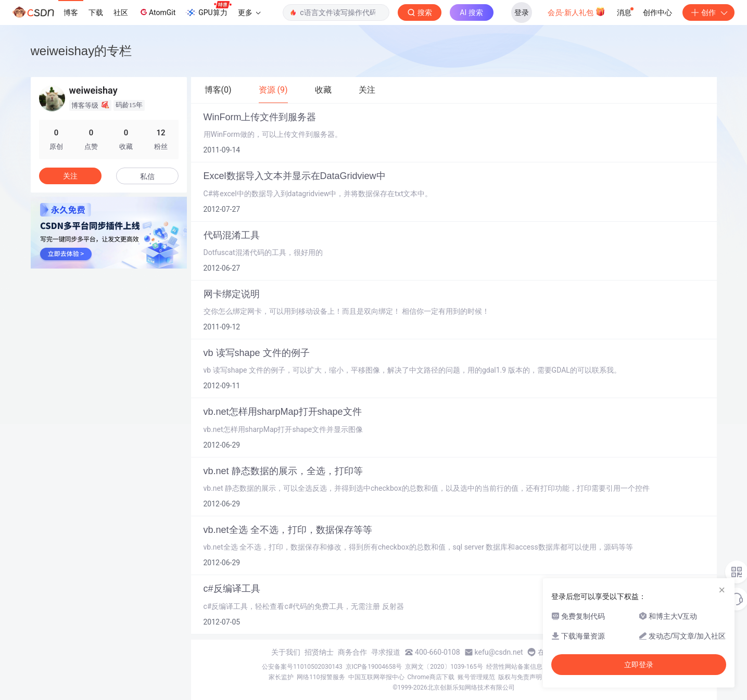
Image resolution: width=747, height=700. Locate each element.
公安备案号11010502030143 (302, 667)
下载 (96, 12)
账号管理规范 (476, 677)
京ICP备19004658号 (374, 667)
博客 (71, 12)
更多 (249, 12)
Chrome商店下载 (431, 677)
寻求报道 (386, 652)
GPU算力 (208, 9)
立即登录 (639, 665)
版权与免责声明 (520, 677)
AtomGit (157, 12)
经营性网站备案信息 (514, 667)
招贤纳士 (319, 652)
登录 (522, 12)
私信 (147, 176)
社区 (121, 12)
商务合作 (352, 652)
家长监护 (281, 677)
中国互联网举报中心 (376, 677)
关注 (70, 176)
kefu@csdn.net (499, 652)
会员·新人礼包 (577, 11)
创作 (708, 12)
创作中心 (657, 12)
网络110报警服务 (321, 677)
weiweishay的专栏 (81, 51)
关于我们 (286, 652)
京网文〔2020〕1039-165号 (444, 667)
